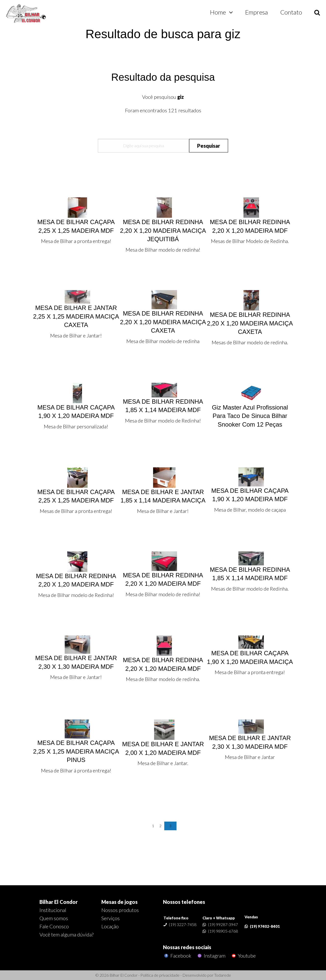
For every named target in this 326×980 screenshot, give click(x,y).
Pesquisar (209, 146)
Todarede (223, 975)
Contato (291, 12)
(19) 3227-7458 (183, 924)
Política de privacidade (160, 975)
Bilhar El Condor (59, 902)
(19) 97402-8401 (265, 926)
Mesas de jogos (119, 902)
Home (218, 12)
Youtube (243, 956)
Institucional (53, 910)
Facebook (177, 956)
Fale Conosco (54, 926)
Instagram (211, 956)
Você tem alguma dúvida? (66, 934)
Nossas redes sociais (187, 947)
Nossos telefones (184, 902)
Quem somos (54, 918)
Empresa (256, 12)
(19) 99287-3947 (223, 924)
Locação (110, 926)
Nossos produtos (120, 910)
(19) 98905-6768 (223, 931)
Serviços (111, 918)
